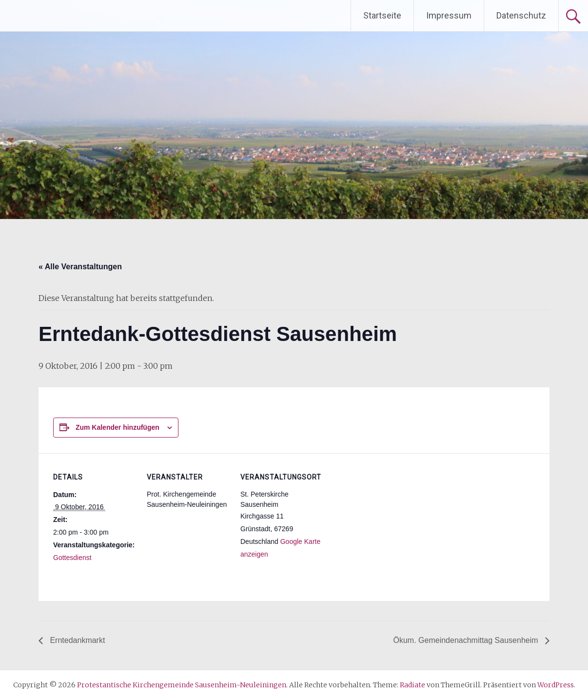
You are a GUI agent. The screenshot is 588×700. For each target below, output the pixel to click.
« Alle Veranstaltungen (80, 267)
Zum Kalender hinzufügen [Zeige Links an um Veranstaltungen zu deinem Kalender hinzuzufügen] (118, 427)
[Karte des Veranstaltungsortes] (385, 520)
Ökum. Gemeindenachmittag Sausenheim (467, 640)
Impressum (449, 15)
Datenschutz (521, 15)
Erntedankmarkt (76, 640)
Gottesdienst (72, 558)
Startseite (382, 15)
